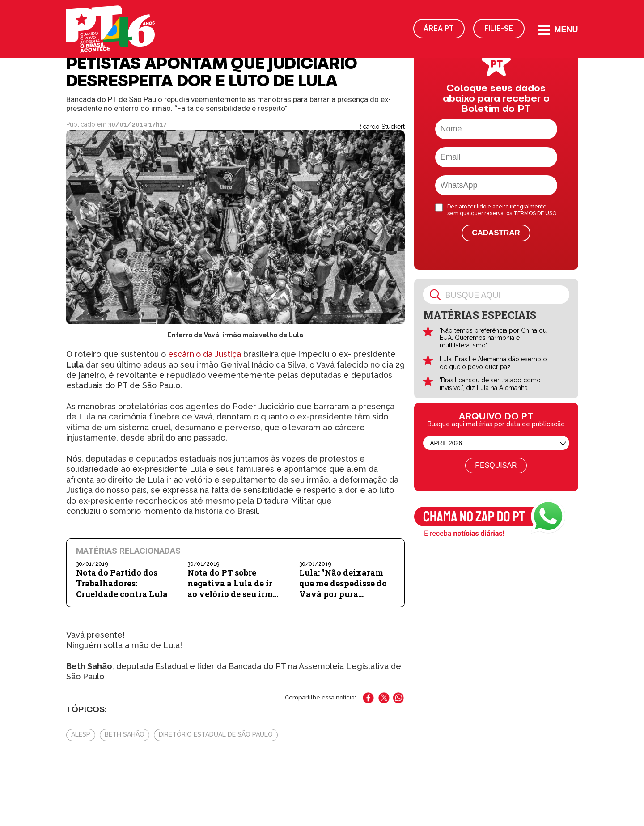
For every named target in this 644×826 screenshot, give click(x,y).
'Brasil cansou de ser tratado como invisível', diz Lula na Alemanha (490, 384)
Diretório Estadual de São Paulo (216, 734)
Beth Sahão (125, 734)
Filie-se (499, 28)
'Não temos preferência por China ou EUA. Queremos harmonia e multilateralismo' (493, 338)
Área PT (439, 28)
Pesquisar (496, 465)
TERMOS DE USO (535, 213)
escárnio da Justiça (205, 354)
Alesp (81, 734)
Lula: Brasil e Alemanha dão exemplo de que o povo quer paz (493, 363)
